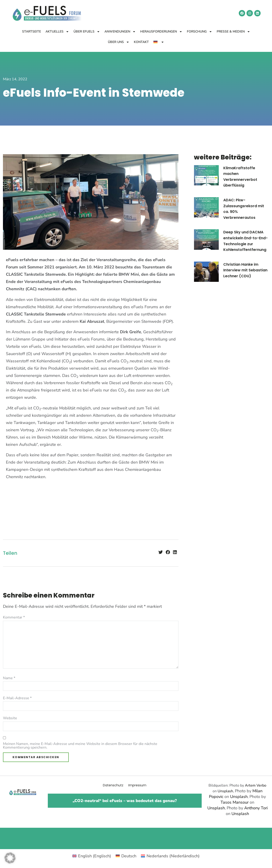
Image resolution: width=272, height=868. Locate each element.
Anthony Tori (256, 808)
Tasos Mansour (235, 802)
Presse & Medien (233, 32)
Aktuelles (57, 32)
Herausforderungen (161, 32)
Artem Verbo (256, 785)
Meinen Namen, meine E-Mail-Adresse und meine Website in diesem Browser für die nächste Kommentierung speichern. (80, 746)
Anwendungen (120, 32)
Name (9, 678)
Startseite (32, 32)
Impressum (137, 785)
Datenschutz (113, 785)
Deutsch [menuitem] (129, 856)
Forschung (200, 32)
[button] (161, 552)
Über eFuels (87, 32)
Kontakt (141, 42)
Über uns (119, 42)
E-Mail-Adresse (17, 698)
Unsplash (225, 791)
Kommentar (14, 617)
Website (10, 718)
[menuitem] (159, 42)
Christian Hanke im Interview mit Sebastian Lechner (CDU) (245, 270)
